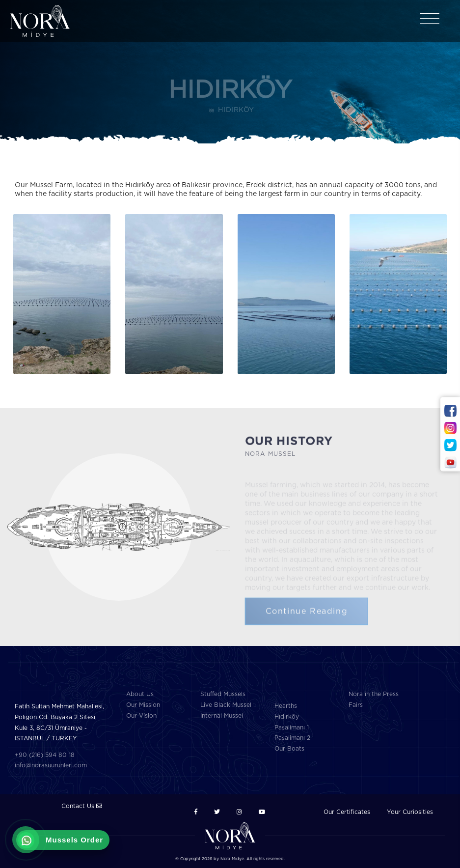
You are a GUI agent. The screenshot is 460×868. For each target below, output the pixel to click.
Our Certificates (347, 812)
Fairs (356, 705)
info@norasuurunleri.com (51, 765)
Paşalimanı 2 (292, 738)
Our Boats (289, 749)
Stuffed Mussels (223, 694)
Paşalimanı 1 (292, 728)
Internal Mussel (222, 716)
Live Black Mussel (226, 705)
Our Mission (143, 705)
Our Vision (141, 716)
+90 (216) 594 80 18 (45, 755)
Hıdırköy (287, 717)
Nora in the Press (374, 694)
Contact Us (82, 806)
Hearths (286, 706)
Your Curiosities (410, 812)
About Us (140, 694)
